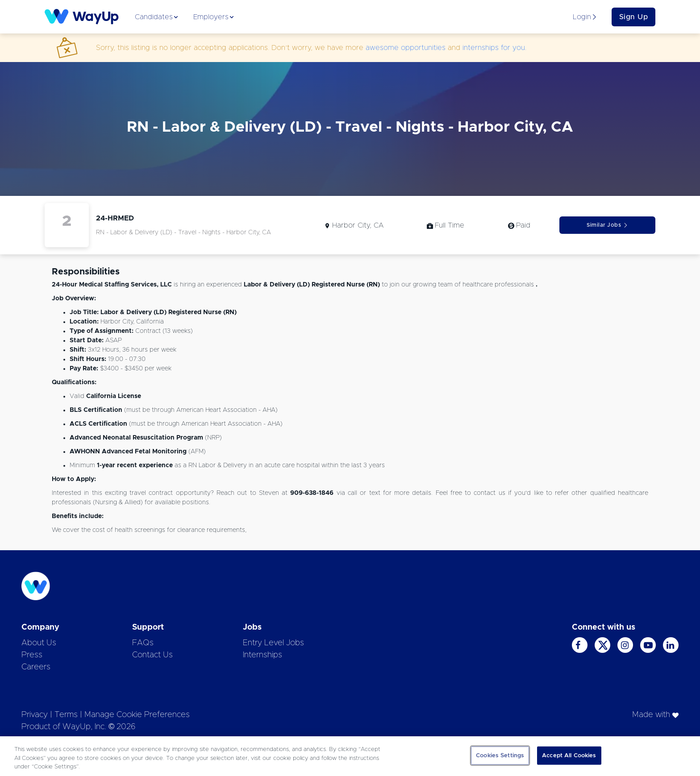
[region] (350, 756)
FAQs (143, 643)
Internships (262, 655)
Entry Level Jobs (273, 643)
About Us (39, 643)
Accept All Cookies (569, 755)
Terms (66, 715)
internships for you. (494, 48)
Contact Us (152, 655)
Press (32, 655)
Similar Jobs (607, 225)
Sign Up (634, 17)
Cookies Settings (500, 755)
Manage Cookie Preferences (137, 715)
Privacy (35, 715)
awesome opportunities (406, 48)
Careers (36, 667)
